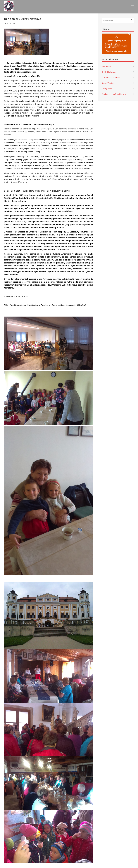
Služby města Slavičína (111, 77)
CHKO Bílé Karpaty (109, 72)
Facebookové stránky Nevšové (114, 94)
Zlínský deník (107, 88)
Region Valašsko (108, 83)
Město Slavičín (107, 66)
